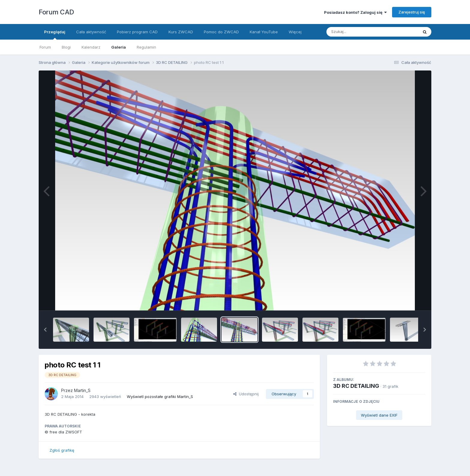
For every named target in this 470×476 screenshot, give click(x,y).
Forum (45, 47)
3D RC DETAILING (356, 386)
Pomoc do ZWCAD (221, 32)
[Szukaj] (358, 32)
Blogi (66, 47)
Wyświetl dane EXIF (379, 415)
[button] (45, 330)
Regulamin (146, 47)
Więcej (295, 32)
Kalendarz (91, 47)
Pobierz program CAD (137, 32)
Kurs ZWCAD (181, 32)
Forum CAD (56, 12)
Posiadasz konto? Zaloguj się (355, 12)
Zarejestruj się (412, 12)
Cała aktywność (91, 32)
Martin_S (82, 390)
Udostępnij (246, 394)
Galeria (119, 47)
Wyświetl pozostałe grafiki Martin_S (160, 397)
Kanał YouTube (264, 32)
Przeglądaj (55, 34)
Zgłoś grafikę (62, 450)
